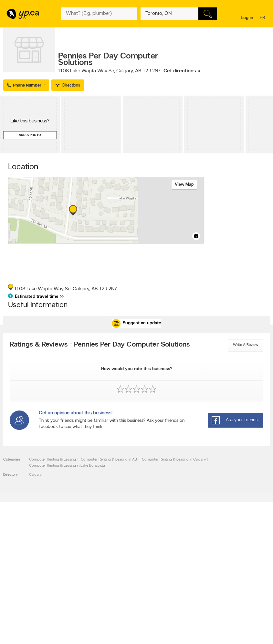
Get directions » (182, 71)
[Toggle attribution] (196, 236)
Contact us (260, 558)
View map (184, 185)
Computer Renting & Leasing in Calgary (174, 460)
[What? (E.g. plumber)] (99, 14)
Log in (247, 18)
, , (129, 71)
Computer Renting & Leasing (52, 460)
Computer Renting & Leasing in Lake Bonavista (67, 466)
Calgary (35, 475)
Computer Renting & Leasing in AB (109, 460)
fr (263, 18)
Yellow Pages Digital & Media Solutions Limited (135, 635)
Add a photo (30, 135)
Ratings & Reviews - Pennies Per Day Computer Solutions (100, 345)
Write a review (246, 345)
